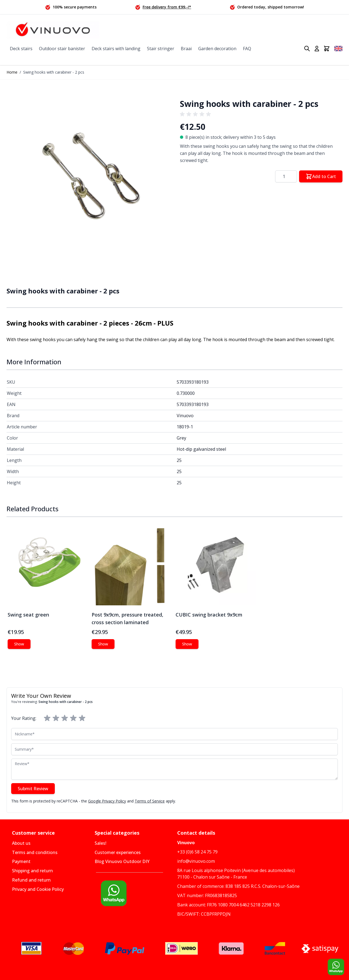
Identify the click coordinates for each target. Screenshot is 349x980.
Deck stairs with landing (116, 49)
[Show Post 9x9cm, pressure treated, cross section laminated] (103, 644)
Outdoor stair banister (62, 49)
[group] (196, 114)
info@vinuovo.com (196, 861)
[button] (88, 175)
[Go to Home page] (53, 30)
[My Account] (317, 49)
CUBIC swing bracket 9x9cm (209, 615)
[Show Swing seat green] (19, 644)
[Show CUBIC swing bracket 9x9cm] (187, 644)
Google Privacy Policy (107, 801)
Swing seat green (28, 615)
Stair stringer (161, 49)
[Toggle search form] (307, 49)
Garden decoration (217, 49)
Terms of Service (150, 801)
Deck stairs (21, 49)
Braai (186, 49)
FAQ (247, 49)
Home (12, 72)
